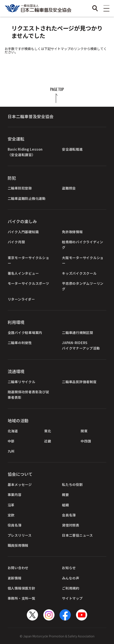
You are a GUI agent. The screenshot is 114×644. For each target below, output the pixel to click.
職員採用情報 (18, 545)
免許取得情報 (72, 232)
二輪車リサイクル (22, 382)
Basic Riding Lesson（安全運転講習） (25, 152)
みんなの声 (71, 578)
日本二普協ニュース (77, 535)
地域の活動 (18, 420)
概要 (65, 494)
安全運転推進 (72, 149)
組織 (65, 505)
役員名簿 (15, 525)
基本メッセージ (20, 484)
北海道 (13, 431)
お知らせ (69, 568)
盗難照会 (69, 188)
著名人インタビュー (23, 273)
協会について (20, 474)
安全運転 (16, 139)
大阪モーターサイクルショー (83, 260)
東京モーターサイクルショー (28, 260)
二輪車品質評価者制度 (79, 382)
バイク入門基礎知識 (23, 232)
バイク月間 (16, 242)
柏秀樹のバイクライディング (83, 244)
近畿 (48, 441)
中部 (11, 441)
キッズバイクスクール (79, 273)
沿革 (11, 505)
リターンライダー (21, 299)
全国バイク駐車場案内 (25, 332)
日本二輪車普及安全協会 (31, 116)
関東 (84, 431)
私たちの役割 (72, 484)
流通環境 (16, 371)
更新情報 (15, 578)
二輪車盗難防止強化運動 (27, 198)
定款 (11, 515)
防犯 (12, 178)
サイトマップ (72, 598)
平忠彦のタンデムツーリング (83, 286)
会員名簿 (69, 515)
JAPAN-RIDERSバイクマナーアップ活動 (81, 345)
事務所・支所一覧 (22, 598)
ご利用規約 (71, 588)
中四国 (86, 441)
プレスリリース (20, 535)
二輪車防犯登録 (20, 188)
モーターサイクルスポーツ (28, 283)
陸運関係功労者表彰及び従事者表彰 (28, 394)
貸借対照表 (71, 525)
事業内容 (15, 494)
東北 (48, 431)
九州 (11, 451)
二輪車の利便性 (20, 343)
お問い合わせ (18, 568)
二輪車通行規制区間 (78, 332)
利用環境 (16, 322)
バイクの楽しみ (22, 221)
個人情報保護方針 (22, 588)
